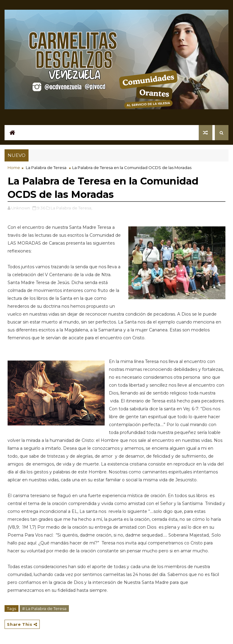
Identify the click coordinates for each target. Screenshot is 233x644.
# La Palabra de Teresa (44, 608)
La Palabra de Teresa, (71, 208)
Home (14, 168)
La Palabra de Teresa (46, 168)
